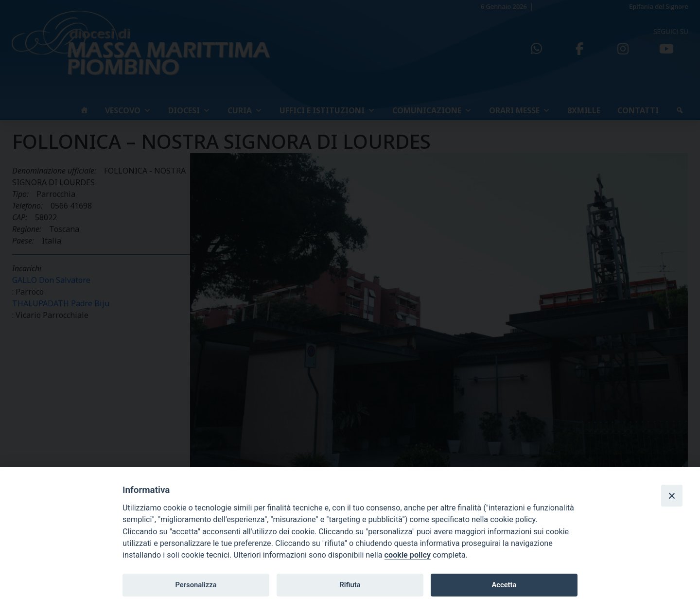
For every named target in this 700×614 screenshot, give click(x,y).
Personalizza (196, 585)
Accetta (504, 585)
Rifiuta (350, 585)
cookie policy (408, 555)
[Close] (672, 495)
